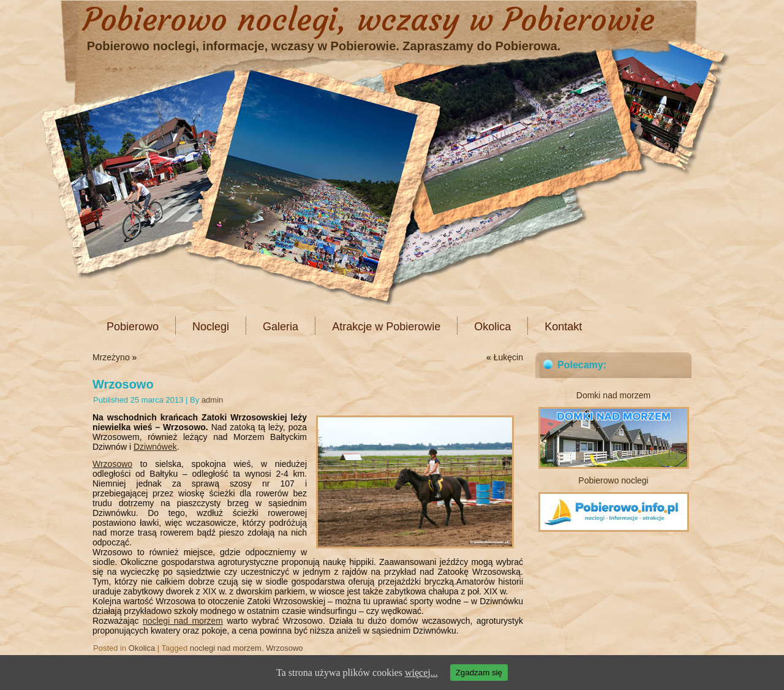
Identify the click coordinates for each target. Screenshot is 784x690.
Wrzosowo (112, 464)
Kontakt (563, 327)
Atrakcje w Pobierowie (386, 327)
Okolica (492, 327)
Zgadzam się (479, 673)
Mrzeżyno (111, 357)
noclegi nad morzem (183, 621)
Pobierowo (133, 327)
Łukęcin (508, 357)
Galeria (281, 327)
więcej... (421, 673)
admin (212, 400)
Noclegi (211, 327)
